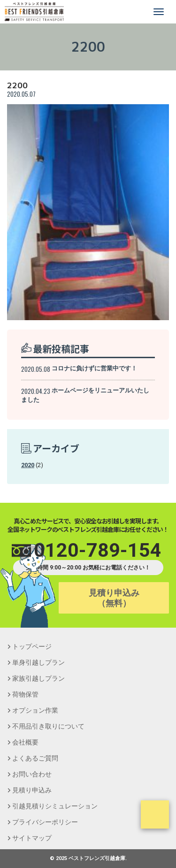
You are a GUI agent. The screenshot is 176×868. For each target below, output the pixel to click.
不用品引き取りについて (48, 726)
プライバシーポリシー (45, 822)
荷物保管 (25, 694)
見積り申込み (32, 790)
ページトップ (155, 814)
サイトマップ (32, 838)
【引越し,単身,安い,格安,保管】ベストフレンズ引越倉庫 (34, 12)
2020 (28, 465)
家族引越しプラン (38, 678)
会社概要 (25, 742)
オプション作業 (35, 710)
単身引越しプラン (38, 662)
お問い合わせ (32, 774)
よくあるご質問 (35, 758)
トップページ (32, 646)
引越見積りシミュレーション (55, 806)
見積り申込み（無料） (114, 598)
